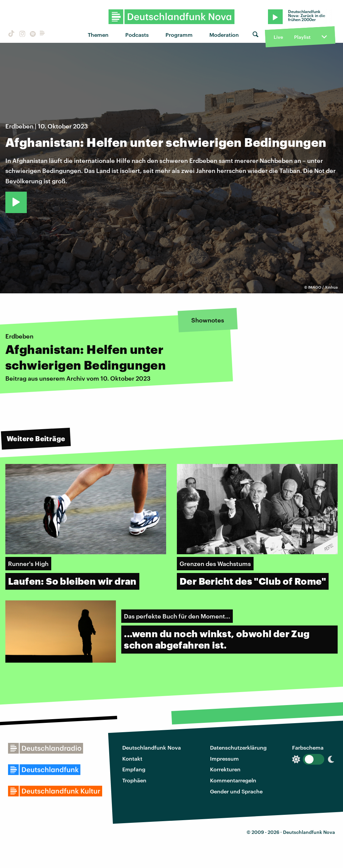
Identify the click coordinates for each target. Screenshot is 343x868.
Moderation (224, 35)
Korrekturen (225, 769)
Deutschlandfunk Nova (152, 747)
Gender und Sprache (236, 791)
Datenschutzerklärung (238, 747)
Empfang (134, 769)
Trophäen (134, 780)
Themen (98, 35)
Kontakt (132, 758)
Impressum (224, 758)
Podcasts (137, 35)
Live (278, 37)
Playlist (302, 37)
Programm (179, 35)
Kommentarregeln (233, 780)
